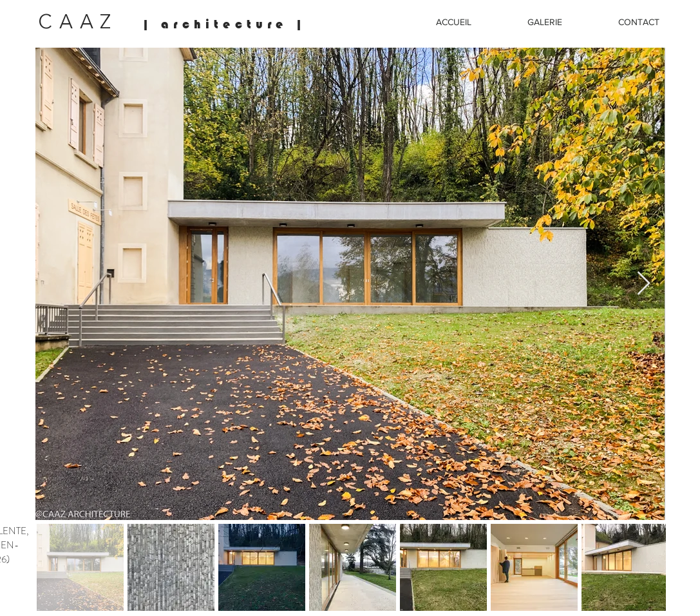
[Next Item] (644, 284)
